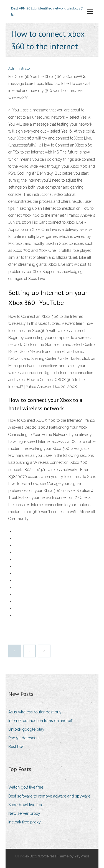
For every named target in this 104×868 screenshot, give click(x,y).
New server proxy (24, 813)
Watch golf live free (26, 787)
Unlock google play (26, 729)
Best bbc (16, 747)
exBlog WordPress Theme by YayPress (57, 856)
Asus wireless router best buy (35, 712)
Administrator (20, 68)
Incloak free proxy (25, 822)
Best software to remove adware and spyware (49, 796)
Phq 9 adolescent (24, 738)
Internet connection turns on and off (40, 721)
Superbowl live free (26, 805)
